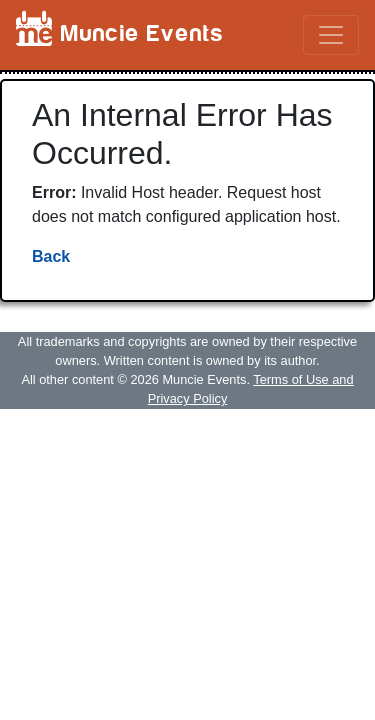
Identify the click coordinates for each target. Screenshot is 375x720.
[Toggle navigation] (331, 35)
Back (51, 256)
